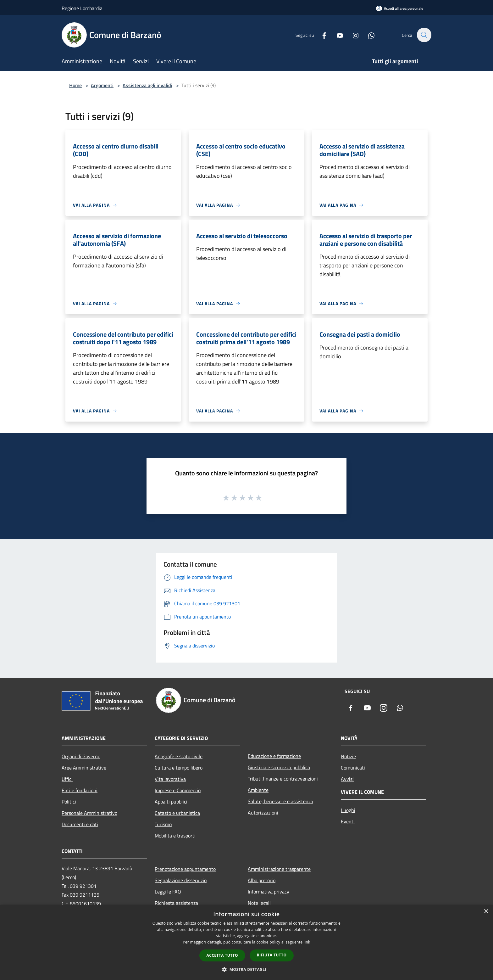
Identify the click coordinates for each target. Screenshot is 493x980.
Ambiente (258, 790)
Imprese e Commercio (178, 790)
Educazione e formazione (274, 756)
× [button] (486, 912)
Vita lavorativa (170, 779)
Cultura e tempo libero (179, 768)
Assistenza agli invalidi (147, 85)
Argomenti (102, 85)
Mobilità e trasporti (175, 836)
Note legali (259, 903)
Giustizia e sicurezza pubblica (279, 767)
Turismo (163, 824)
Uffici (67, 779)
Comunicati (353, 768)
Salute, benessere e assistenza (280, 801)
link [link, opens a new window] (307, 942)
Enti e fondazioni (80, 790)
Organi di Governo (81, 756)
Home (75, 85)
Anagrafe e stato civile (179, 756)
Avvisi (347, 779)
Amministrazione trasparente (279, 869)
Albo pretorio (262, 880)
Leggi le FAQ (168, 892)
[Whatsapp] (368, 35)
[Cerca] (424, 35)
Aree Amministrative (84, 768)
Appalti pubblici (171, 802)
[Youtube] (336, 35)
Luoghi (348, 810)
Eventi (348, 821)
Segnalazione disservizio (181, 880)
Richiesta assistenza (176, 903)
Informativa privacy (269, 892)
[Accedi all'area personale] (400, 8)
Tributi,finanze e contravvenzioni (283, 779)
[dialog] (246, 942)
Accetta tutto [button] (222, 955)
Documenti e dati (80, 824)
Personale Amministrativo (89, 813)
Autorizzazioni (263, 813)
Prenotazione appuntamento (185, 869)
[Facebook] (321, 35)
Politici (69, 802)
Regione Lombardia (82, 8)
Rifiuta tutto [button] (272, 955)
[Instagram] (352, 35)
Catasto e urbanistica (177, 813)
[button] (246, 969)
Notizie (348, 756)
